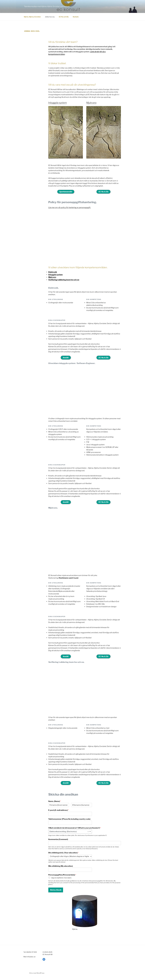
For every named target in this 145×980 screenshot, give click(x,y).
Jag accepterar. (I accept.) (61, 880)
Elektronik (53, 272)
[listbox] (70, 834)
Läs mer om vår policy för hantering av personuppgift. (70, 208)
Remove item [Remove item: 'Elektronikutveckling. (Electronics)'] (88, 834)
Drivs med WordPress (37, 975)
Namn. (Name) (55, 803)
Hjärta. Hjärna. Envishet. (32, 17)
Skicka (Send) (56, 892)
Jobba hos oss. (50, 17)
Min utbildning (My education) (61, 868)
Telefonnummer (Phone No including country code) (69, 821)
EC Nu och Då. (64, 17)
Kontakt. (76, 17)
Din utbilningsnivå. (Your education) (63, 855)
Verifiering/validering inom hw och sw (64, 280)
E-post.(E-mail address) (59, 812)
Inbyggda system (58, 103)
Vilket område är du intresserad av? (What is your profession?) (75, 830)
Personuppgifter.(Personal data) (62, 877)
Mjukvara (91, 103)
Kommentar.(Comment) (58, 841)
